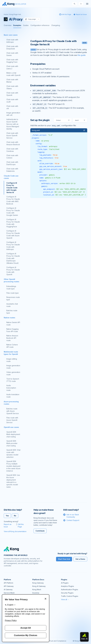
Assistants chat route (12, 305)
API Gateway (9, 586)
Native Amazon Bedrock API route (12, 338)
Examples (17, 25)
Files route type (13, 293)
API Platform (8, 583)
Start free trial (64, 559)
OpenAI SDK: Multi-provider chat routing (12, 443)
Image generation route (13, 367)
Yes (7, 516)
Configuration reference (40, 25)
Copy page (30, 19)
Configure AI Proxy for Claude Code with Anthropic (13, 246)
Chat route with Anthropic (12, 41)
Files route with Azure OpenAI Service (12, 420)
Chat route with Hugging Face (12, 61)
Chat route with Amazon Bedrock (13, 143)
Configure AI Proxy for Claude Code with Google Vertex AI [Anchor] (59, 43)
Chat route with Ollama (12, 87)
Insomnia (36, 593)
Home (6, 14)
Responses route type (13, 298)
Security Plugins (67, 593)
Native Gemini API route (13, 324)
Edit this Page (21, 525)
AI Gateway (8, 590)
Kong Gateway (38, 583)
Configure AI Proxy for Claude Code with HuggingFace (13, 223)
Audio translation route (13, 396)
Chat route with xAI (12, 107)
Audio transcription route (11, 388)
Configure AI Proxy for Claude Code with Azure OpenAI (13, 234)
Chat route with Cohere (12, 157)
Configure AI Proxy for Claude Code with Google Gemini (13, 212)
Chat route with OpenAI (12, 94)
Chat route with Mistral (12, 81)
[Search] (75, 4)
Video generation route (13, 373)
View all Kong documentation (15, 531)
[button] (84, 130)
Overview (8, 25)
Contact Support (71, 520)
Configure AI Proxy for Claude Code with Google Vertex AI (12, 188)
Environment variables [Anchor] (43, 85)
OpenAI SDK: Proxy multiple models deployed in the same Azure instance (13, 466)
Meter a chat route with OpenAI (13, 74)
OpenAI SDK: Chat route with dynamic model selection (13, 454)
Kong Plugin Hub (15, 14)
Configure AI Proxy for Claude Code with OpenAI (13, 271)
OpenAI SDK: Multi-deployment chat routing (13, 434)
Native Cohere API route (12, 346)
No (15, 516)
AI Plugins (65, 583)
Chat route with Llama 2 (12, 67)
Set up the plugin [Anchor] (40, 120)
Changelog (56, 25)
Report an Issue (8, 525)
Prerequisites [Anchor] (38, 64)
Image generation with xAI (13, 114)
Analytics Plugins (67, 586)
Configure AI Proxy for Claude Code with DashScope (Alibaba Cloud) (13, 258)
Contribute (40, 531)
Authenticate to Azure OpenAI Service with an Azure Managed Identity (13, 124)
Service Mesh (9, 593)
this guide (82, 55)
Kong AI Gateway (39, 586)
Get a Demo (80, 559)
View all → (65, 599)
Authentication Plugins (70, 590)
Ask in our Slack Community (71, 516)
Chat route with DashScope (12, 163)
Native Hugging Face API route (12, 330)
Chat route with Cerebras (12, 150)
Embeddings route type (11, 287)
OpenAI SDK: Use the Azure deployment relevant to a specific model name (13, 481)
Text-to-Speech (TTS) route (13, 380)
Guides (26, 25)
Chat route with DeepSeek (12, 47)
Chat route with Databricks (12, 170)
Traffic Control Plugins (70, 596)
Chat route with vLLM (12, 101)
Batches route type (12, 312)
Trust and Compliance (58, 641)
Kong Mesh (37, 590)
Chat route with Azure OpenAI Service (12, 135)
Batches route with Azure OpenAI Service (13, 411)
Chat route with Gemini (12, 54)
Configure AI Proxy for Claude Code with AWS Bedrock (13, 200)
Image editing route (12, 360)
